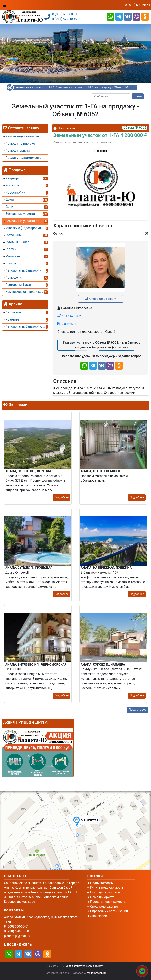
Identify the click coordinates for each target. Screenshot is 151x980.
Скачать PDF (68, 324)
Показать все (137, 710)
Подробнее (62, 497)
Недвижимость (102, 883)
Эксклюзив (99, 916)
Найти (138, 96)
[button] (100, 182)
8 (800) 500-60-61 (138, 5)
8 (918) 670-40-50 (65, 19)
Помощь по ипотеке (105, 892)
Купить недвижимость (107, 888)
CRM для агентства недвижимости (83, 966)
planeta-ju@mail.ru (17, 936)
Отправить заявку (101, 299)
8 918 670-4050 (70, 316)
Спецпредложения (104, 906)
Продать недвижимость (108, 902)
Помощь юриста (102, 897)
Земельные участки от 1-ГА (35, 87)
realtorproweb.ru (96, 973)
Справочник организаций (109, 911)
